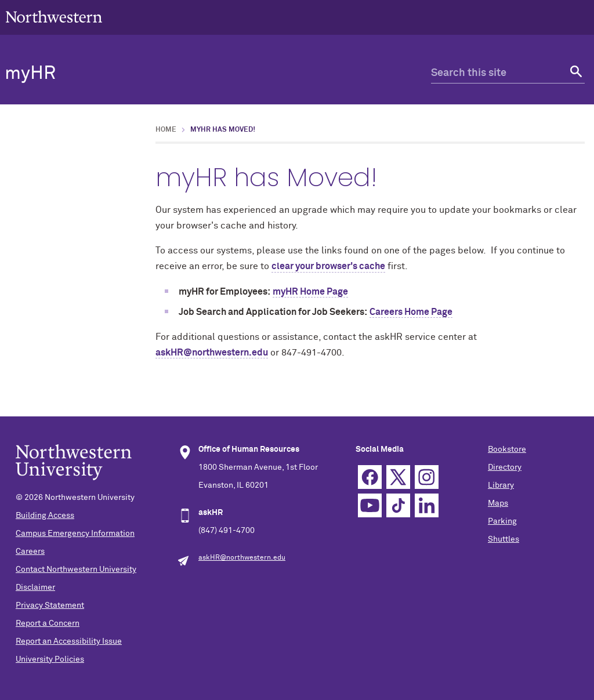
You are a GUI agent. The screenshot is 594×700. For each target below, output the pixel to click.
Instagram (427, 477)
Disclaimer (35, 587)
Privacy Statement (50, 605)
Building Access (45, 516)
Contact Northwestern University (76, 570)
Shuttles (504, 539)
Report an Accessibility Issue (69, 641)
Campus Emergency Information (75, 534)
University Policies (50, 659)
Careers (30, 552)
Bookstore (507, 449)
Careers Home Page (411, 312)
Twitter (398, 477)
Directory (505, 467)
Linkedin (427, 505)
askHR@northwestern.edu (212, 353)
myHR (30, 74)
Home (166, 130)
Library (501, 485)
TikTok (398, 505)
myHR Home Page (310, 292)
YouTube (370, 505)
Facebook (370, 477)
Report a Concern (48, 623)
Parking (502, 521)
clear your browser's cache (328, 266)
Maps (498, 503)
